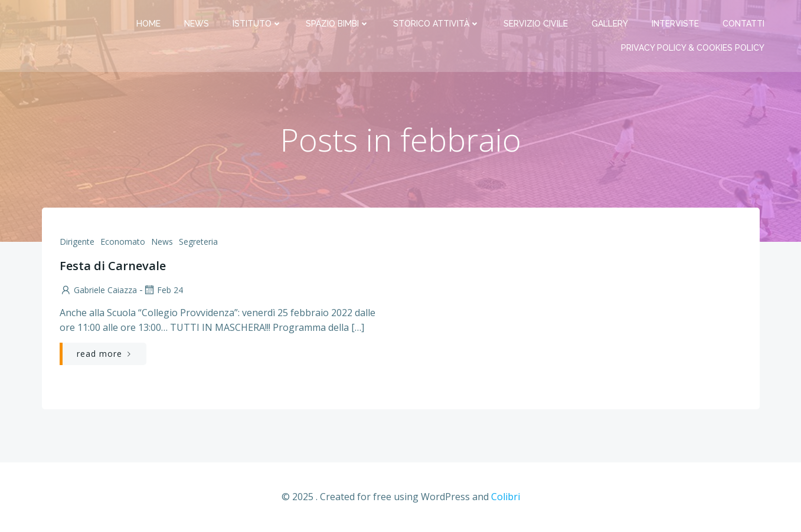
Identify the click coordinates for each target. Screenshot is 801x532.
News (197, 24)
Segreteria (198, 242)
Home (148, 24)
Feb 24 (163, 290)
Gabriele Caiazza (98, 290)
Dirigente (77, 242)
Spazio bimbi (338, 24)
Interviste (675, 24)
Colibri (506, 497)
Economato (123, 242)
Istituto (257, 24)
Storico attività (437, 24)
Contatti (743, 24)
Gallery (610, 24)
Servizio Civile (536, 24)
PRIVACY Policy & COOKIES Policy (693, 48)
